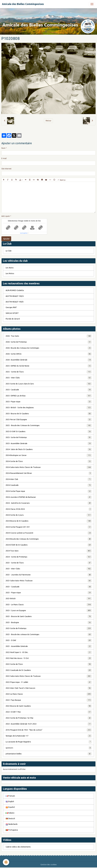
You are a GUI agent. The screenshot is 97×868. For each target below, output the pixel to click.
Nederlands (12, 824)
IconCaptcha (24, 233)
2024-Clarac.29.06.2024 (49, 509)
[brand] (23, 4)
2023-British (49, 599)
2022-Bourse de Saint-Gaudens (49, 706)
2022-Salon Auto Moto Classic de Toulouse (49, 676)
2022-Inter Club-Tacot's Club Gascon (49, 688)
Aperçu (61, 180)
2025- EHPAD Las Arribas (49, 396)
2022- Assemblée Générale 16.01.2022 (49, 724)
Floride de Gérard (13, 319)
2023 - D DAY (49, 640)
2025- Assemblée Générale (49, 444)
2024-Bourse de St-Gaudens (49, 521)
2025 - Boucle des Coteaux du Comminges (49, 425)
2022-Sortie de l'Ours (49, 664)
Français (10, 796)
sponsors (49, 748)
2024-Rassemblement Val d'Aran (49, 473)
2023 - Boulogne (49, 623)
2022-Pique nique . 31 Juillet (49, 682)
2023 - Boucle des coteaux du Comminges (49, 634)
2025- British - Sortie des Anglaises (49, 408)
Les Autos (10, 268)
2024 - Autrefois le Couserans (49, 503)
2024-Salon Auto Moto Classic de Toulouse (49, 467)
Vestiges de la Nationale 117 (49, 736)
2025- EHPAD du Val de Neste (49, 366)
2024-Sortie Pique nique (49, 491)
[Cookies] (6, 862)
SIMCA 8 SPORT (12, 313)
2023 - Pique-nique (49, 593)
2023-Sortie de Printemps (49, 628)
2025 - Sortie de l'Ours (49, 372)
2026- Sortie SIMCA (49, 354)
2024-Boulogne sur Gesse (49, 455)
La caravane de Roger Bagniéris (49, 742)
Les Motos (10, 273)
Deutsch (10, 818)
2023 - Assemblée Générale (49, 646)
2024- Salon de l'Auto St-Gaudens (49, 449)
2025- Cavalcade (49, 390)
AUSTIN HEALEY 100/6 (15, 302)
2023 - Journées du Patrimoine (49, 575)
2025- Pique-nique (49, 402)
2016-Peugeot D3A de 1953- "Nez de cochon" (49, 730)
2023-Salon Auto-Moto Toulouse (49, 581)
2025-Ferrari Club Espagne (49, 420)
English (10, 801)
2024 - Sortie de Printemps (49, 557)
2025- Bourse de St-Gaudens (49, 414)
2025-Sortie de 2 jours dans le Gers (49, 384)
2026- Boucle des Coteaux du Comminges (49, 348)
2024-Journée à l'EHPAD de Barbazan (49, 497)
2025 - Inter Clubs (49, 378)
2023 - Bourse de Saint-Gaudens (49, 616)
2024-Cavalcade (49, 485)
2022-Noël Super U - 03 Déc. (49, 652)
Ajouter (6, 239)
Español (10, 807)
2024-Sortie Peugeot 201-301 (49, 527)
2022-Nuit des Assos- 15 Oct (49, 658)
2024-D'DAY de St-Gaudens (49, 545)
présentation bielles (49, 754)
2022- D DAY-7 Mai (49, 712)
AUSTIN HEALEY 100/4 (15, 296)
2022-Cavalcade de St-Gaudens (49, 670)
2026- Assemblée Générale (49, 360)
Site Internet (6, 169)
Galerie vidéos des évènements (18, 847)
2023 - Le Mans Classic (49, 605)
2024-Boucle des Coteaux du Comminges (49, 539)
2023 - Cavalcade (49, 587)
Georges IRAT (11, 307)
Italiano (10, 813)
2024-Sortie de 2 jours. (49, 515)
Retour (48, 121)
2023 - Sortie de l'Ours (49, 563)
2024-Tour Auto (49, 551)
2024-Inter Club (49, 479)
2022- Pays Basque (49, 700)
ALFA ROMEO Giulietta (15, 290)
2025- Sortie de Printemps (49, 437)
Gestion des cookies (49, 865)
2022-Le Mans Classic (49, 694)
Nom (3, 148)
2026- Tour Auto (49, 336)
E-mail (4, 158)
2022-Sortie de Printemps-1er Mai (49, 718)
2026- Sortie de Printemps (49, 342)
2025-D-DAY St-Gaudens (49, 432)
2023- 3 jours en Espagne (49, 611)
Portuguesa (12, 830)
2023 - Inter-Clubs (49, 569)
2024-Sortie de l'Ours (49, 461)
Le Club (9, 251)
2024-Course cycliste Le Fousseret (49, 533)
